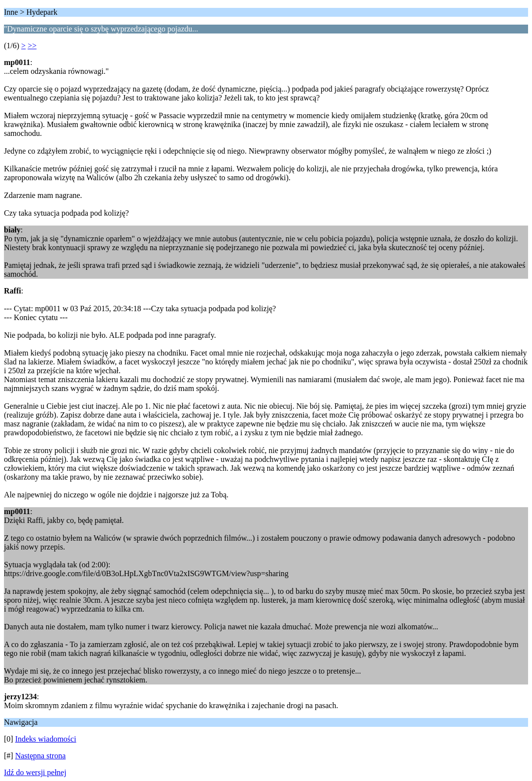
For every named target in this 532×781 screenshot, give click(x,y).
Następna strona (41, 756)
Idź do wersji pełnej (35, 772)
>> (32, 46)
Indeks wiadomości (46, 739)
